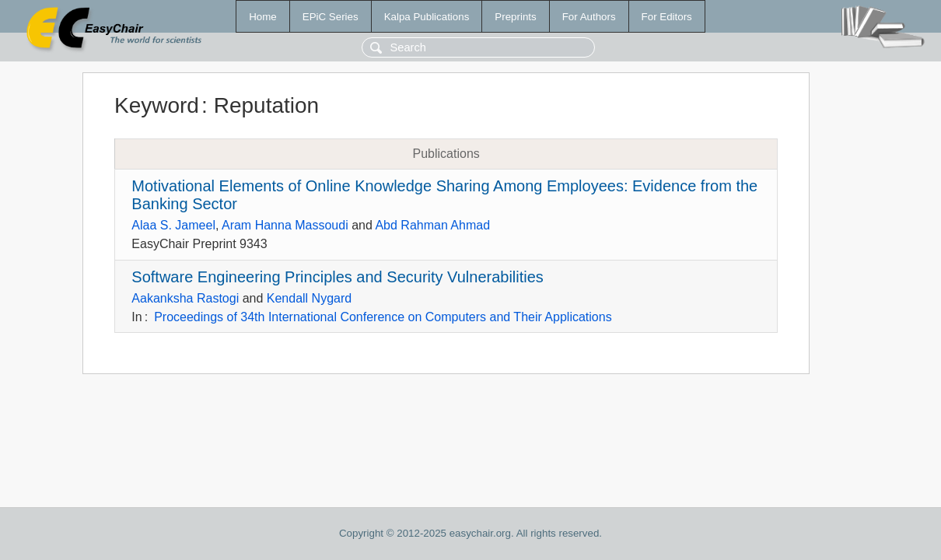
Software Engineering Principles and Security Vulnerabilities (338, 277)
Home (263, 17)
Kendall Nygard (309, 298)
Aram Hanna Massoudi (285, 225)
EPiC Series (331, 17)
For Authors (589, 17)
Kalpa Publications (427, 17)
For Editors (667, 17)
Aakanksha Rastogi (185, 298)
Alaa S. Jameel (173, 225)
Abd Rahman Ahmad (432, 225)
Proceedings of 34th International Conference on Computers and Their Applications (383, 317)
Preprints (515, 17)
